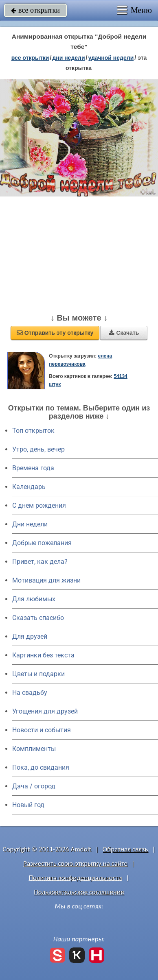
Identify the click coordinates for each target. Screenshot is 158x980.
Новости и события (42, 730)
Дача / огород (34, 786)
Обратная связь (125, 849)
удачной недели (111, 58)
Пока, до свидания (41, 767)
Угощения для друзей (45, 711)
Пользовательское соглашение (79, 892)
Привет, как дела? (40, 562)
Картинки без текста (43, 655)
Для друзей (30, 636)
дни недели (68, 58)
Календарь (29, 487)
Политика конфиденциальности (76, 878)
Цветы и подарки (38, 674)
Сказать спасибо (38, 618)
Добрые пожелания (42, 543)
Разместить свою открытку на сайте (75, 863)
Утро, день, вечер (38, 449)
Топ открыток (33, 431)
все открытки (35, 10)
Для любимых (34, 599)
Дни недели (30, 524)
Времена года (33, 468)
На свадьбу (30, 693)
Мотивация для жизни (46, 580)
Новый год (28, 805)
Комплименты (34, 749)
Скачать (124, 333)
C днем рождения (39, 505)
